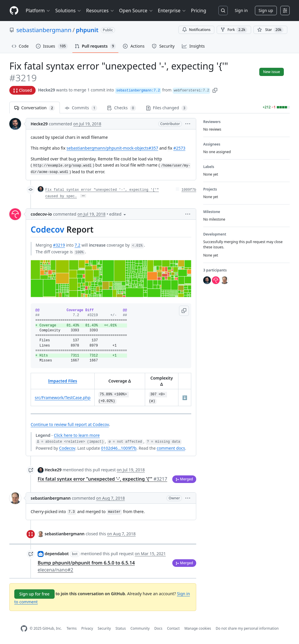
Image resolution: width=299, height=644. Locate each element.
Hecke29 (46, 90)
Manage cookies (198, 628)
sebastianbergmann (44, 30)
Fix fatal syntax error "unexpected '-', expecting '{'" (102, 479)
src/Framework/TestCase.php (63, 398)
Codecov (47, 229)
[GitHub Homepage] (24, 629)
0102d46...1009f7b (119, 448)
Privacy (87, 628)
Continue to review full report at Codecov (70, 424)
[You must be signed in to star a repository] (270, 30)
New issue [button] (272, 72)
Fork (234, 30)
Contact (173, 628)
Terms (72, 628)
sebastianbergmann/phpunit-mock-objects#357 (112, 148)
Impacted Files (63, 381)
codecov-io (41, 214)
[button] (215, 90)
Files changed (167, 108)
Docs (158, 628)
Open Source (136, 11)
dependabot (57, 554)
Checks (121, 108)
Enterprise (172, 11)
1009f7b (189, 190)
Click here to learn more (77, 435)
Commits (81, 108)
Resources (100, 11)
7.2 (78, 245)
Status (121, 628)
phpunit (87, 30)
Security (104, 628)
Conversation (35, 108)
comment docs (171, 448)
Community (140, 628)
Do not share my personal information (247, 628)
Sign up (266, 10)
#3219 (59, 245)
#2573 (179, 148)
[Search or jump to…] (223, 11)
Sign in (241, 10)
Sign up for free (34, 594)
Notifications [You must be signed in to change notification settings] (196, 30)
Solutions (68, 11)
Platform (38, 11)
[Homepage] (14, 11)
